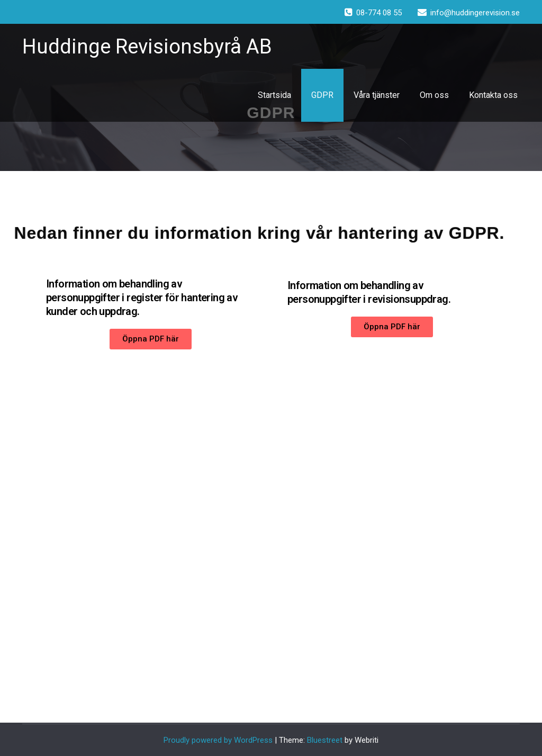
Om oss (434, 95)
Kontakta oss (493, 95)
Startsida (274, 95)
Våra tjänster (377, 95)
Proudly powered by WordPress (218, 740)
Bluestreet (325, 740)
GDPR (322, 95)
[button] (151, 339)
